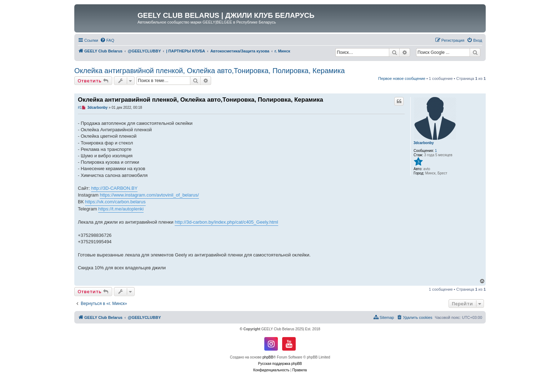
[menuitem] (107, 40)
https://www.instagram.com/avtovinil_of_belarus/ (149, 195)
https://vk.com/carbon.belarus (115, 202)
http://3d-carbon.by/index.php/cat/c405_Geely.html (226, 222)
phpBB (268, 357)
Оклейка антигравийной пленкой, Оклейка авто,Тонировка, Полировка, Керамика (209, 71)
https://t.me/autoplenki (121, 209)
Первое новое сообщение (402, 78)
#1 (80, 108)
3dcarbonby (424, 143)
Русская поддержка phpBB (280, 364)
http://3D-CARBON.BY (114, 188)
